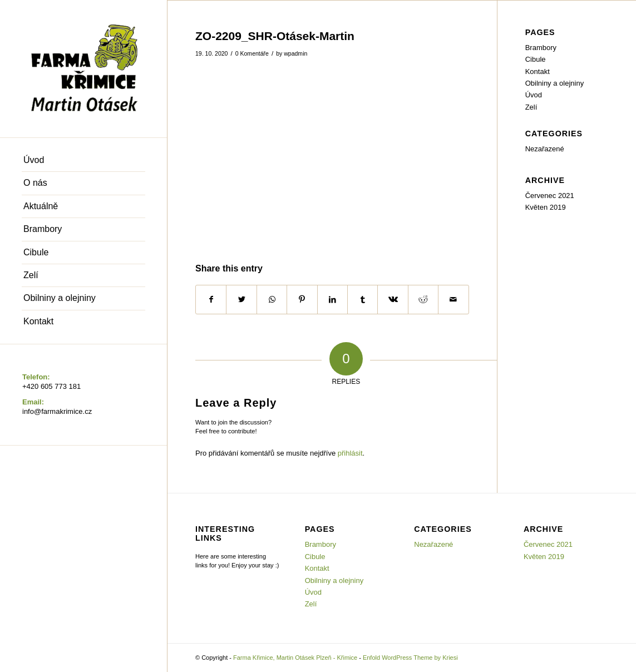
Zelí (531, 107)
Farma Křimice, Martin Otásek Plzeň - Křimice (295, 658)
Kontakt (538, 71)
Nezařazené (545, 149)
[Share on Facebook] (211, 300)
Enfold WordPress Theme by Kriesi (410, 658)
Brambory (541, 48)
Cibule (536, 59)
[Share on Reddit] (423, 300)
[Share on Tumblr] (363, 300)
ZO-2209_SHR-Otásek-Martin (275, 36)
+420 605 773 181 (51, 386)
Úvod (534, 95)
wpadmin (295, 53)
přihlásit (350, 453)
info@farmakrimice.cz (57, 411)
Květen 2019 (546, 207)
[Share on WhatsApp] (272, 300)
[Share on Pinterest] (302, 300)
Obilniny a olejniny (555, 83)
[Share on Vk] (393, 300)
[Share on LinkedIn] (332, 300)
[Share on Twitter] (241, 300)
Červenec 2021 (550, 196)
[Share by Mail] (453, 300)
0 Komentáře (252, 53)
